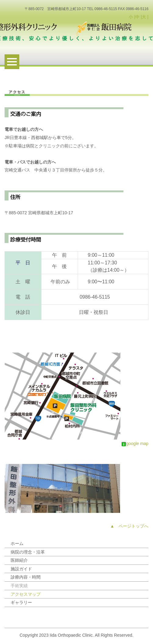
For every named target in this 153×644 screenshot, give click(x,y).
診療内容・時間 (26, 577)
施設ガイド (21, 569)
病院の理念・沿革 (28, 552)
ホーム (17, 543)
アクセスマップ (26, 594)
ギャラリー (21, 602)
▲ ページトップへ (129, 526)
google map (135, 443)
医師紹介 (19, 560)
